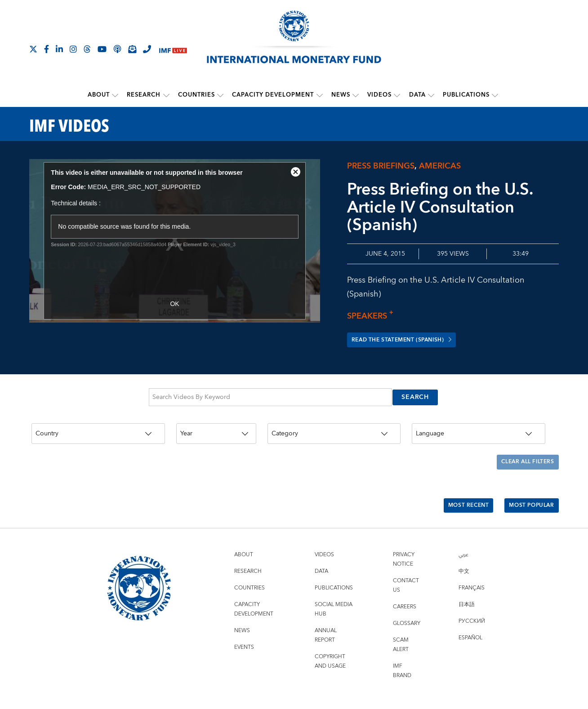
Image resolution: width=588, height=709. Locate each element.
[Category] (334, 423)
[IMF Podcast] (117, 49)
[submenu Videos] (397, 95)
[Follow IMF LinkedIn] (59, 49)
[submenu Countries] (221, 95)
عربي (463, 521)
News (341, 95)
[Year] (216, 423)
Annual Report (326, 602)
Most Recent (456, 477)
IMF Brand (402, 637)
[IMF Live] (173, 50)
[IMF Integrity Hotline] (147, 49)
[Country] (98, 423)
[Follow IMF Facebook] (47, 49)
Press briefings (381, 165)
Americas (440, 165)
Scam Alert (401, 611)
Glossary (407, 590)
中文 (464, 538)
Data (417, 95)
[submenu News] (356, 95)
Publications (466, 95)
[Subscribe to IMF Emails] (132, 49)
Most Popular (527, 477)
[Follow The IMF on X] (33, 49)
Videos (379, 95)
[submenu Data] (431, 95)
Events (244, 614)
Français (472, 554)
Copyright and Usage (330, 628)
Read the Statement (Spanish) (411, 339)
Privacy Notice (404, 526)
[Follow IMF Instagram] (73, 49)
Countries (197, 95)
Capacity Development (273, 95)
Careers (405, 573)
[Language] (478, 423)
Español (470, 604)
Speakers (373, 315)
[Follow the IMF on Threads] (87, 49)
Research (145, 95)
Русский (472, 587)
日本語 (467, 571)
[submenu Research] (167, 95)
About (100, 95)
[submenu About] (116, 95)
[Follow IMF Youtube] (102, 49)
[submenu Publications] (494, 95)
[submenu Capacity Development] (320, 95)
